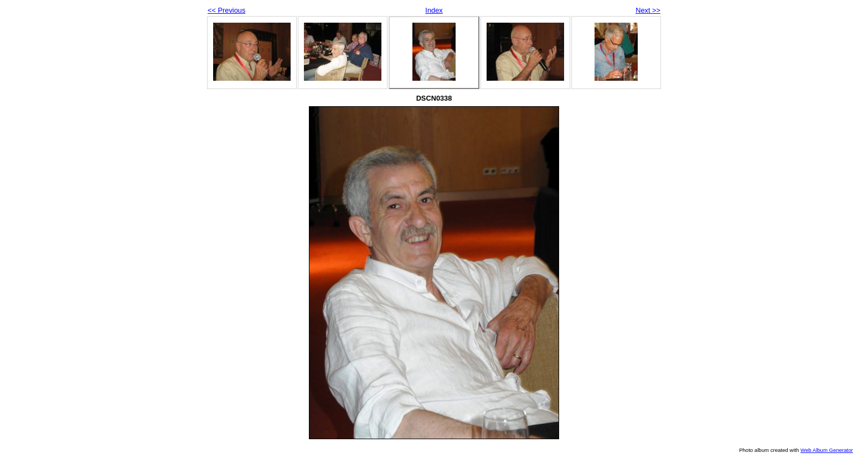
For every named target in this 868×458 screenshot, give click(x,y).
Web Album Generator (827, 450)
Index (434, 10)
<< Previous (226, 10)
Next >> (648, 10)
